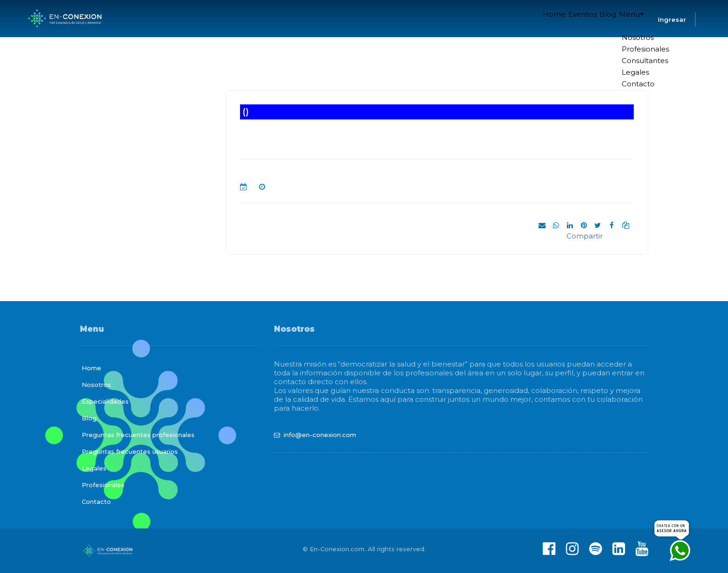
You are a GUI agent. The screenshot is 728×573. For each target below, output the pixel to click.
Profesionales (103, 485)
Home (525, 19)
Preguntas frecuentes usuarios (130, 451)
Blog (595, 19)
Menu (627, 19)
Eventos (561, 19)
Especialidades (105, 401)
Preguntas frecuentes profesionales (138, 435)
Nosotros (96, 385)
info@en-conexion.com (320, 435)
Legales (94, 468)
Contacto (96, 502)
